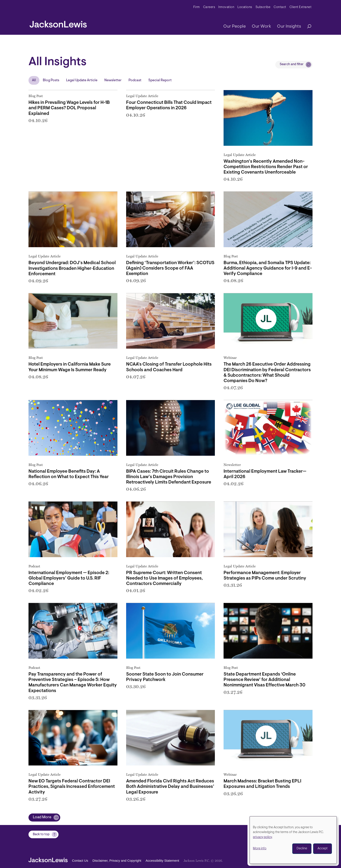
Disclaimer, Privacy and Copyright (117, 861)
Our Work (261, 27)
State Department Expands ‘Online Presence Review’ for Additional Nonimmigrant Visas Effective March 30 (264, 680)
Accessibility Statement (162, 861)
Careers (209, 7)
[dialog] (293, 840)
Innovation (226, 7)
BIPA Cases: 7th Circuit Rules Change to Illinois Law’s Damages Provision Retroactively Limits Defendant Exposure (169, 477)
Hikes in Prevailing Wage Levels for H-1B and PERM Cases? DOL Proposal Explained (69, 108)
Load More (42, 817)
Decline (302, 849)
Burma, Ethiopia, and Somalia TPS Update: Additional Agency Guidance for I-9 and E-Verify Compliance (268, 268)
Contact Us (80, 861)
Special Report (160, 80)
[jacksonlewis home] (58, 23)
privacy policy (262, 837)
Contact (280, 7)
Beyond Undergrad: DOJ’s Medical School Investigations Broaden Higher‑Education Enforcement (72, 268)
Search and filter (292, 64)
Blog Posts (51, 80)
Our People (235, 27)
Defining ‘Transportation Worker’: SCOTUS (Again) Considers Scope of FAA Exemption (170, 268)
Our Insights (289, 27)
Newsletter (113, 80)
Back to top (41, 834)
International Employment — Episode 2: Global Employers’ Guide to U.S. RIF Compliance (69, 578)
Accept (323, 849)
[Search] (307, 27)
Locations (245, 7)
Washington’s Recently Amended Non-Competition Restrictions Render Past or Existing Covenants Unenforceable (266, 167)
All (34, 80)
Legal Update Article (82, 80)
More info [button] (260, 849)
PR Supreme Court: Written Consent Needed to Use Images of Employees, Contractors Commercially (164, 578)
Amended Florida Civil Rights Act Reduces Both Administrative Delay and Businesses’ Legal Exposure (170, 787)
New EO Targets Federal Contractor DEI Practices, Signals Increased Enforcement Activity (72, 787)
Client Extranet (301, 7)
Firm (197, 7)
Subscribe (263, 7)
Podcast (135, 80)
